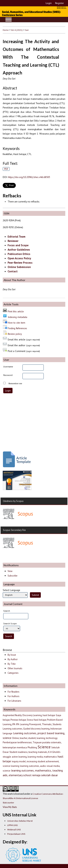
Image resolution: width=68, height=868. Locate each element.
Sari (27, 30)
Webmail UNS (14, 830)
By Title (12, 664)
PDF (6, 169)
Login (49, 3)
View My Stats (10, 807)
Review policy (15, 334)
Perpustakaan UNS (16, 834)
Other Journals (15, 668)
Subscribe (13, 576)
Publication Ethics (19, 254)
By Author (13, 659)
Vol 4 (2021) (17, 30)
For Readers (14, 692)
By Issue (12, 655)
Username (8, 367)
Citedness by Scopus (13, 501)
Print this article (16, 311)
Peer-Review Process (20, 263)
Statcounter (8, 803)
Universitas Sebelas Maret (20, 821)
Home (6, 30)
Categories (13, 673)
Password (8, 375)
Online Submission (19, 267)
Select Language (11, 590)
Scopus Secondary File (14, 530)
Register (60, 3)
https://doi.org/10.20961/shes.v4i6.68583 (29, 177)
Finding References (17, 328)
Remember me (15, 383)
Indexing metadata (17, 317)
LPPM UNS (12, 825)
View (10, 571)
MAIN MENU (9, 20)
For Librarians (14, 701)
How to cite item (17, 323)
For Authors (14, 696)
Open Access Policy (19, 258)
